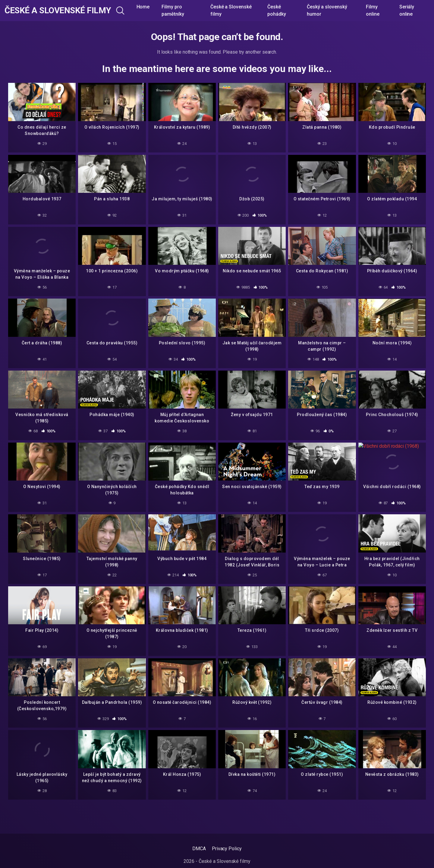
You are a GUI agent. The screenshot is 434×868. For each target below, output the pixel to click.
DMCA (199, 849)
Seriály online (407, 10)
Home (143, 7)
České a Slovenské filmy (58, 11)
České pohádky (277, 10)
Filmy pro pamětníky (173, 10)
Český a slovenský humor (327, 10)
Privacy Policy (227, 849)
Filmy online (373, 10)
